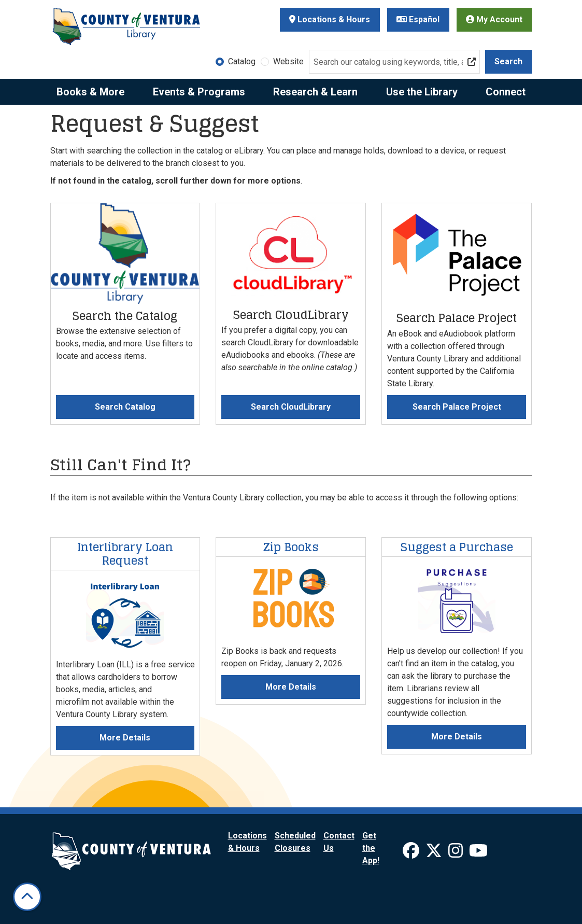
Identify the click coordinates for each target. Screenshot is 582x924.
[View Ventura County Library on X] (435, 854)
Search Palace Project (457, 407)
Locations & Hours (330, 19)
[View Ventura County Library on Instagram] (457, 854)
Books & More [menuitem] (90, 92)
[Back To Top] (27, 897)
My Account (494, 19)
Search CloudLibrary (291, 407)
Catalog (242, 61)
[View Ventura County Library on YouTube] (478, 854)
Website (288, 61)
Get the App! (371, 848)
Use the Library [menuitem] (422, 92)
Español (418, 19)
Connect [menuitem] (506, 92)
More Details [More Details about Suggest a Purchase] (457, 737)
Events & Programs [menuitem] (199, 92)
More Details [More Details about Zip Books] (291, 687)
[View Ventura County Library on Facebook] (412, 854)
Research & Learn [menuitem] (315, 92)
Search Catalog (125, 407)
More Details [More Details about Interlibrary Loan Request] (125, 738)
